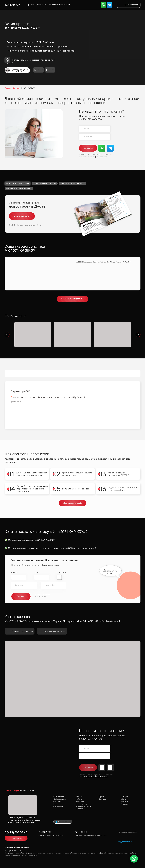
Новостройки (82, 804)
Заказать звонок (16, 838)
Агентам (50, 70)
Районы (79, 799)
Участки (124, 804)
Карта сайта (58, 806)
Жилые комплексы (83, 806)
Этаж (36, 573)
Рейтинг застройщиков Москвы (19, 188)
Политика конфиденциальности (17, 848)
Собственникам (60, 799)
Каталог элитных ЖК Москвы (45, 183)
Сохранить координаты (20, 631)
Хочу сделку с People (72, 503)
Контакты (57, 802)
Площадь (15, 573)
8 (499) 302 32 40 (16, 833)
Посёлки (125, 802)
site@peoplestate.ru (125, 842)
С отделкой (61, 573)
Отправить (88, 148)
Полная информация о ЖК (72, 299)
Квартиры (80, 802)
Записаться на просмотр (52, 631)
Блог (55, 804)
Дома (124, 799)
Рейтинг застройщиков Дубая (73, 183)
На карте (38, 70)
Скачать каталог (22, 216)
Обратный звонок (129, 5)
